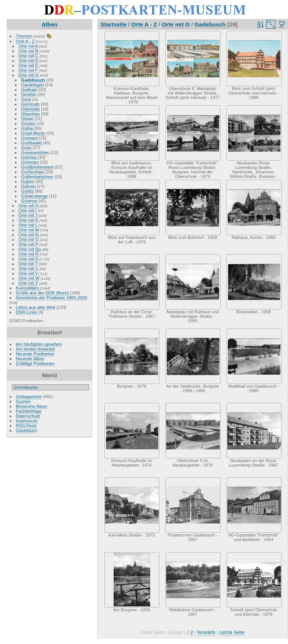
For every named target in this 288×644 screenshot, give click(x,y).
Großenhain (33, 172)
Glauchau (31, 114)
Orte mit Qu (30, 249)
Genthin (29, 94)
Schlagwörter (29, 396)
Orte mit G (29, 75)
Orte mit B (29, 51)
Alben (50, 24)
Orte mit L (28, 225)
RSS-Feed (26, 425)
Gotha (27, 128)
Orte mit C (29, 56)
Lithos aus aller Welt (36, 307)
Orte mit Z (28, 283)
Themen (24, 36)
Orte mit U (29, 268)
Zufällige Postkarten (35, 363)
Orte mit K (29, 220)
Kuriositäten (28, 288)
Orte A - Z (25, 41)
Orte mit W (29, 278)
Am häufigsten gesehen (39, 344)
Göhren (29, 186)
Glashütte (31, 109)
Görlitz (28, 191)
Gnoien (28, 123)
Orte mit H (29, 206)
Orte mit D (29, 60)
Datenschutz (28, 416)
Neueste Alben (30, 358)
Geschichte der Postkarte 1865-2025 (52, 297)
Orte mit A (28, 46)
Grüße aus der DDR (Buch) (43, 293)
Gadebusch (33, 80)
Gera (26, 99)
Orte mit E (29, 65)
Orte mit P (29, 244)
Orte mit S (29, 259)
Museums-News (32, 406)
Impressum (27, 421)
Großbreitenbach (38, 167)
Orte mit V (29, 273)
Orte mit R (29, 254)
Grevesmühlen (36, 152)
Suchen (23, 401)
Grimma (29, 157)
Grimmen (30, 162)
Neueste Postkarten (35, 354)
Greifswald (32, 143)
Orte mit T (28, 264)
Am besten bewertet (36, 349)
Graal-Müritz (33, 133)
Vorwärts (206, 632)
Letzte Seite (232, 632)
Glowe (27, 118)
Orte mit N (29, 235)
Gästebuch (27, 430)
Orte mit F (28, 70)
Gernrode (31, 104)
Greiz (26, 148)
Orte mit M (29, 230)
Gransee (30, 138)
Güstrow (29, 201)
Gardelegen (33, 85)
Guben (28, 181)
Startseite (114, 24)
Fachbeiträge (29, 411)
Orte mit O (29, 239)
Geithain (29, 89)
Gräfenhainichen (37, 177)
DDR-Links (27, 312)
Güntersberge (35, 196)
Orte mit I (28, 210)
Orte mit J (28, 215)
